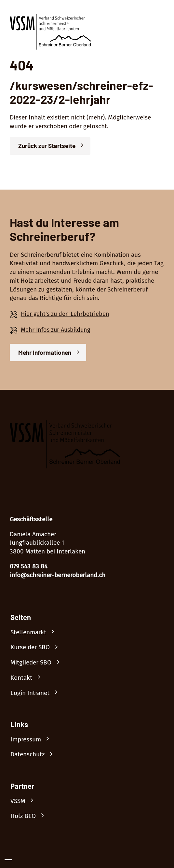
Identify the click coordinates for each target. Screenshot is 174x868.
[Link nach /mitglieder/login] (37, 693)
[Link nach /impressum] (33, 740)
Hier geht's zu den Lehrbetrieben (65, 314)
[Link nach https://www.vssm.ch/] (25, 801)
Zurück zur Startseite (47, 146)
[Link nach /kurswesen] (37, 647)
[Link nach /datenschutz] (35, 755)
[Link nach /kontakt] (28, 678)
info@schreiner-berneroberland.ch (58, 575)
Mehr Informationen (45, 352)
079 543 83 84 (29, 566)
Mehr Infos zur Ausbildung (55, 330)
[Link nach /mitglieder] (38, 663)
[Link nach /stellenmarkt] (35, 632)
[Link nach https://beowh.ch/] (30, 816)
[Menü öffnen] (159, 18)
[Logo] (50, 33)
